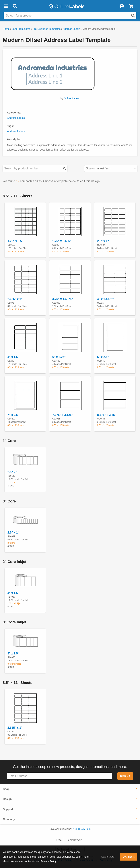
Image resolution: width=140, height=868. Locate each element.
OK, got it (129, 857)
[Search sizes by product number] (35, 169)
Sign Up (125, 776)
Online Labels (72, 98)
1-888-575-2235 (82, 829)
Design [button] (7, 799)
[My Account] (122, 6)
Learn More (108, 857)
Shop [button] (6, 789)
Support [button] (8, 809)
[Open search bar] (15, 6)
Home (6, 29)
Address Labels (72, 29)
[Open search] (133, 16)
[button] (6, 6)
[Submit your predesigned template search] (65, 168)
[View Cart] (131, 6)
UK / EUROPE (74, 840)
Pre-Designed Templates (47, 29)
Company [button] (9, 819)
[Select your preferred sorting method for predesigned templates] (111, 169)
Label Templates (21, 29)
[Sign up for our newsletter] (60, 776)
